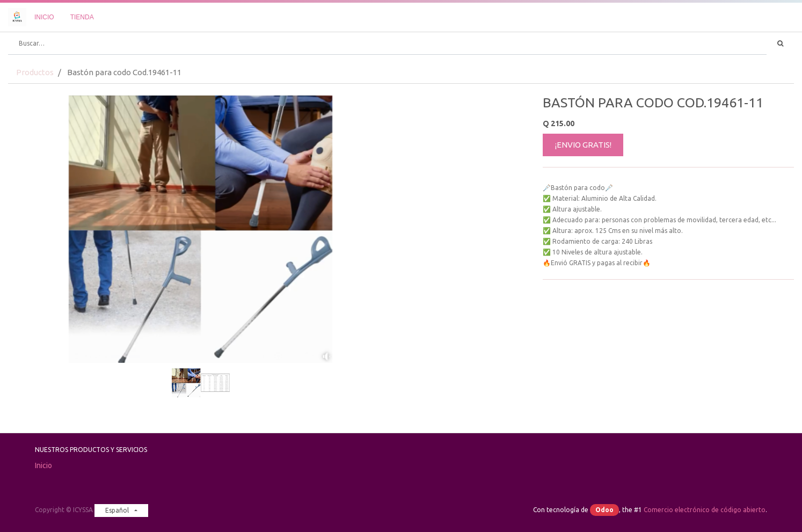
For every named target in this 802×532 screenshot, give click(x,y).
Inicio (43, 465)
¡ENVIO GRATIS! (583, 145)
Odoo (604, 510)
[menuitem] (44, 17)
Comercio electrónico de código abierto (705, 510)
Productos (35, 72)
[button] (37, 202)
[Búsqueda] (780, 43)
